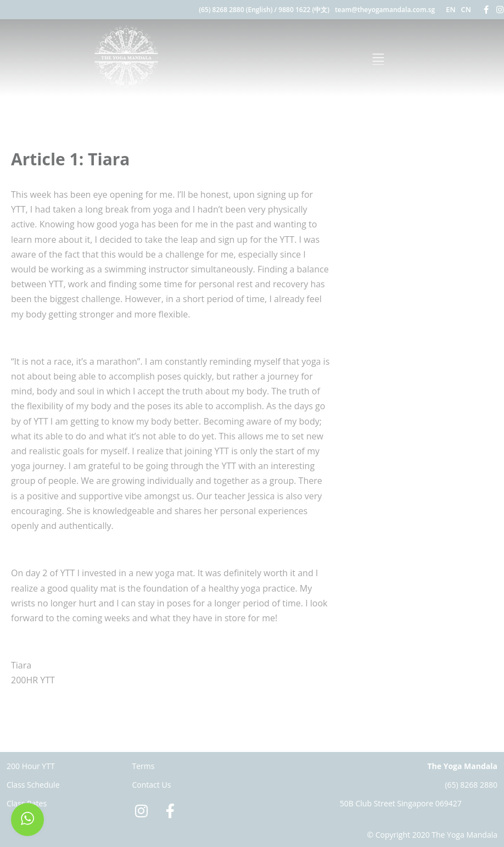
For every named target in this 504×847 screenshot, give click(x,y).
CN (466, 9)
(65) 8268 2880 (471, 785)
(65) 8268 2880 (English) (236, 10)
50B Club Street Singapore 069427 (401, 803)
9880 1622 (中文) (304, 10)
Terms (144, 766)
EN (450, 9)
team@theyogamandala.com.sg (385, 10)
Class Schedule (33, 785)
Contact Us (152, 785)
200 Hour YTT (31, 766)
